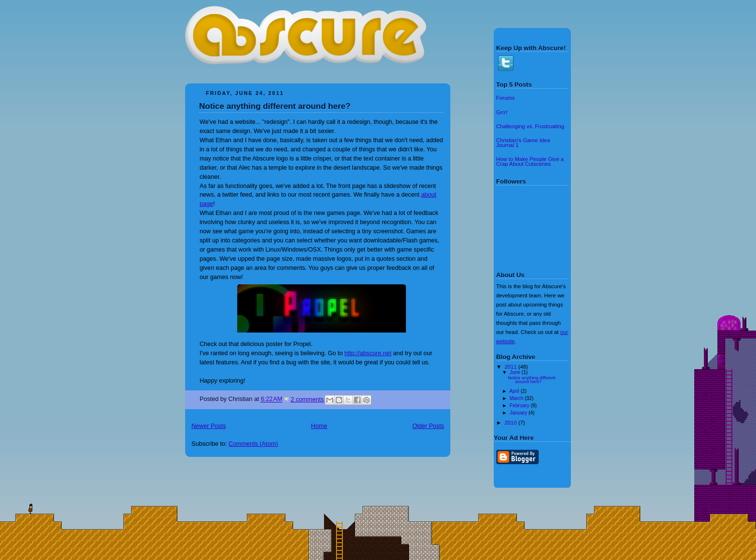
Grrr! (502, 112)
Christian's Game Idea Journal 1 (523, 143)
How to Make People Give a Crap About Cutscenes (530, 161)
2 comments (307, 400)
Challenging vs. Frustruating (530, 126)
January (519, 413)
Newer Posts (209, 426)
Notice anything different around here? (275, 106)
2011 (512, 367)
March (517, 398)
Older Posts (428, 426)
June (516, 372)
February (520, 406)
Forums (505, 98)
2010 (512, 423)
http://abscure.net (368, 353)
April (515, 391)
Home (319, 426)
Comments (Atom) (253, 444)
